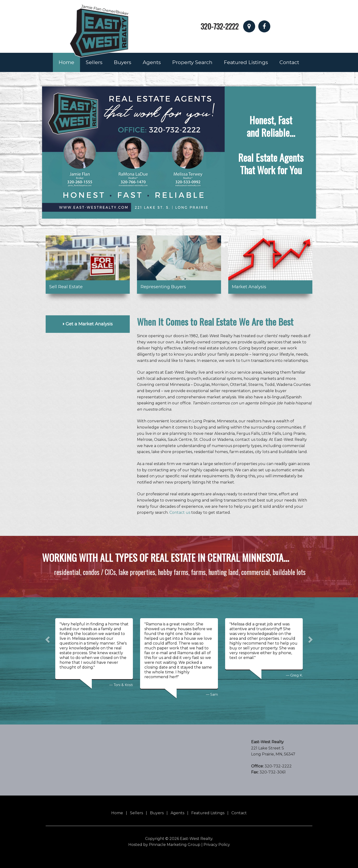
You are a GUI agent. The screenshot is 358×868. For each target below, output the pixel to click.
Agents (152, 62)
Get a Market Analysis (88, 324)
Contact (289, 62)
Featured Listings (246, 62)
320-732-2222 (220, 26)
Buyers (123, 62)
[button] (47, 638)
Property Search (192, 62)
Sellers (94, 62)
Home (66, 62)
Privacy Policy (217, 845)
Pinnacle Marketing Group (175, 845)
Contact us (180, 512)
